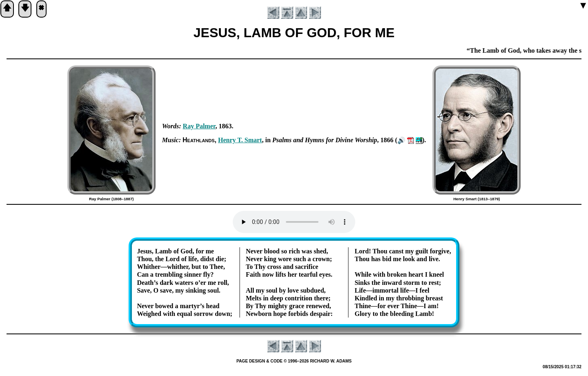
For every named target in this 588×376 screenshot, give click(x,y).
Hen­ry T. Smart (240, 140)
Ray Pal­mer (199, 126)
